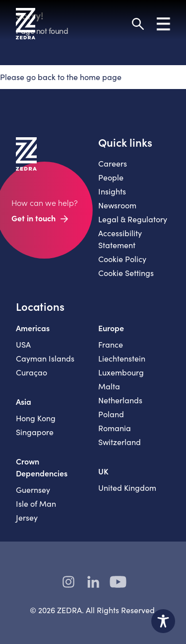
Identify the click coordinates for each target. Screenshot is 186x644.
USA (23, 344)
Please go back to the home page (61, 77)
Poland (111, 414)
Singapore (35, 432)
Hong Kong (36, 418)
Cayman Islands (45, 358)
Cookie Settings (126, 273)
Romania (115, 428)
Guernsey (33, 490)
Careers (113, 163)
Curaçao (31, 372)
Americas (33, 328)
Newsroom (117, 205)
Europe (111, 328)
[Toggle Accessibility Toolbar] (163, 621)
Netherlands (120, 400)
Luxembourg (121, 372)
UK (103, 471)
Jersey (27, 517)
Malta (109, 386)
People (111, 177)
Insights (112, 191)
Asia (24, 401)
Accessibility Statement (120, 239)
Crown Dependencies (42, 467)
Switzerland (120, 442)
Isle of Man (36, 504)
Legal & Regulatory (133, 219)
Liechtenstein (122, 358)
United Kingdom (127, 488)
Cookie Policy (122, 259)
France (111, 344)
